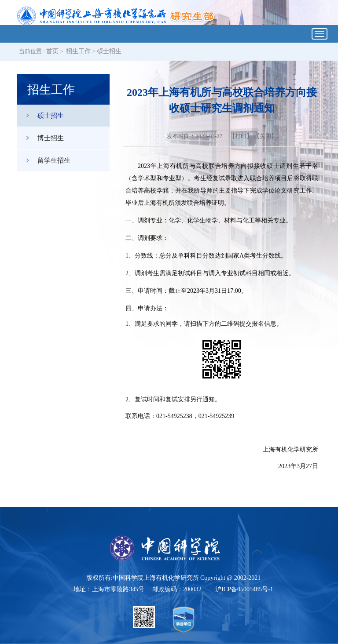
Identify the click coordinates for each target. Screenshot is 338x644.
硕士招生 (109, 51)
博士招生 (40, 138)
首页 (52, 51)
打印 (241, 136)
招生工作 (78, 51)
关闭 (265, 136)
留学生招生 (44, 160)
